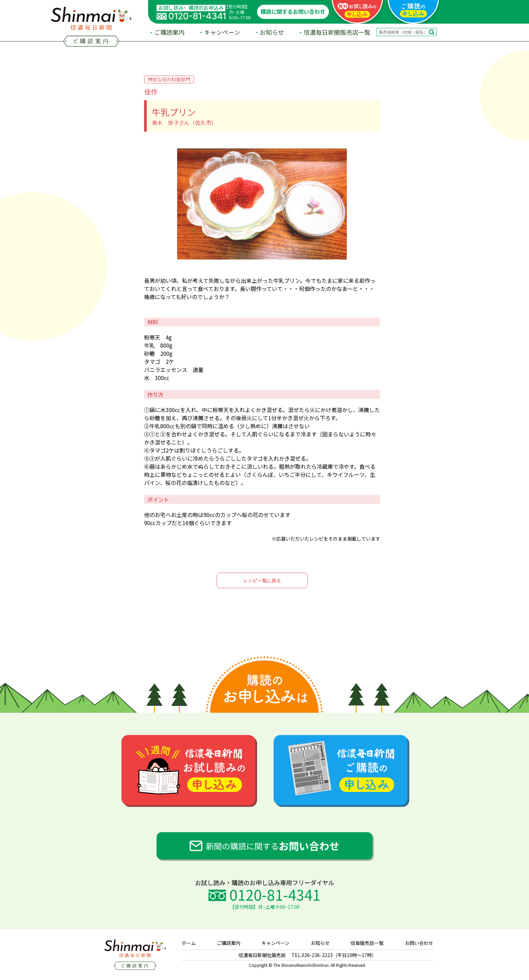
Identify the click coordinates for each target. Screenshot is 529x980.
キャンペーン (222, 32)
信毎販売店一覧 (367, 943)
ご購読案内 (169, 32)
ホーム (189, 943)
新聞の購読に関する (273, 846)
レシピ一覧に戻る (262, 580)
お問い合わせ (419, 943)
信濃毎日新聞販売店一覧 (337, 32)
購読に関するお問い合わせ (293, 11)
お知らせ (272, 32)
